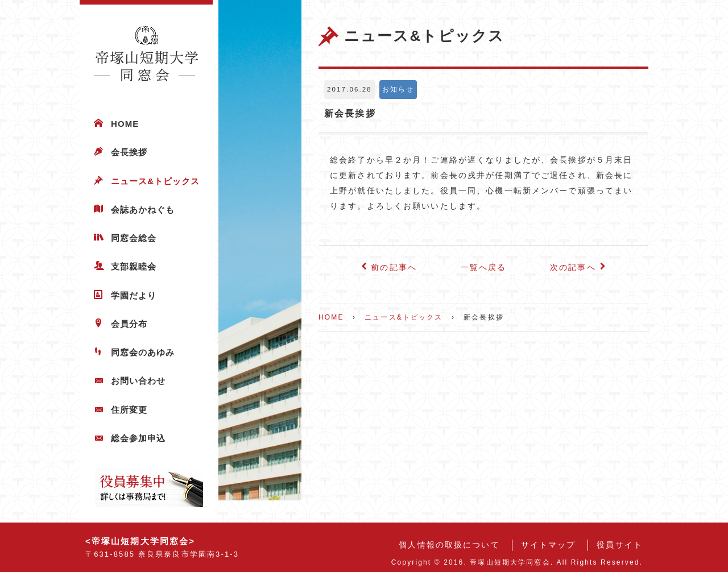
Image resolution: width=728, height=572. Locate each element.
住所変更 (129, 410)
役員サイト (620, 545)
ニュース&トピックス (156, 181)
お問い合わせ (138, 381)
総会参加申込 (138, 438)
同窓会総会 (134, 238)
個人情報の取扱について (449, 545)
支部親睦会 (134, 266)
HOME (125, 124)
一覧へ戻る (484, 268)
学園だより (134, 295)
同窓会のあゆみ (143, 352)
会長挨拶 (129, 152)
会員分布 (129, 324)
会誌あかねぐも (143, 210)
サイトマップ (549, 545)
